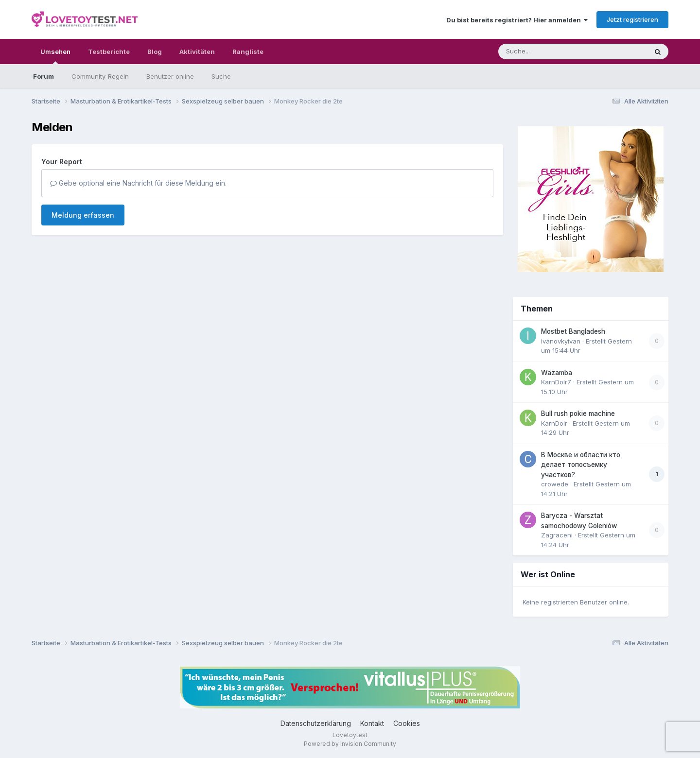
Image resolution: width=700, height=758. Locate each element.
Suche (221, 76)
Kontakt (372, 723)
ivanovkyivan (561, 341)
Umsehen (55, 56)
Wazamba (557, 373)
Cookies (407, 723)
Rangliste (248, 52)
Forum (44, 76)
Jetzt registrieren (632, 19)
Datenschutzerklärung (316, 723)
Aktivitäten (197, 52)
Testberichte (109, 52)
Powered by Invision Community (350, 744)
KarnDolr (554, 423)
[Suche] (553, 52)
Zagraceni (557, 535)
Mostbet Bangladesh (573, 331)
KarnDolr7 (556, 382)
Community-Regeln (100, 76)
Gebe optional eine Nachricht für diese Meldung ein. (138, 183)
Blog (155, 52)
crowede (555, 484)
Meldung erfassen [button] (83, 215)
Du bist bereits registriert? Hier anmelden (517, 20)
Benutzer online (170, 76)
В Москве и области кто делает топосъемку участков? (581, 465)
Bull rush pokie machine (578, 413)
